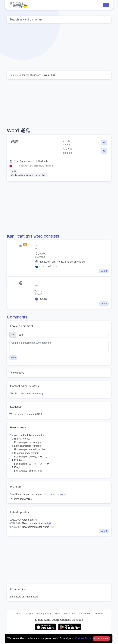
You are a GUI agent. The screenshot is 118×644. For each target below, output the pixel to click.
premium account (57, 494)
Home (13, 75)
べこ (52, 527)
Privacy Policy (44, 614)
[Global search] (59, 19)
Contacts (98, 614)
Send (13, 358)
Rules (58, 614)
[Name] (62, 335)
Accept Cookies (101, 638)
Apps (31, 614)
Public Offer (70, 614)
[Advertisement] (59, 103)
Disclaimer (85, 614)
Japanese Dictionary (30, 75)
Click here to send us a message (27, 394)
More (104, 271)
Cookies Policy (83, 638)
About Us (20, 614)
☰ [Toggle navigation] (106, 5)
